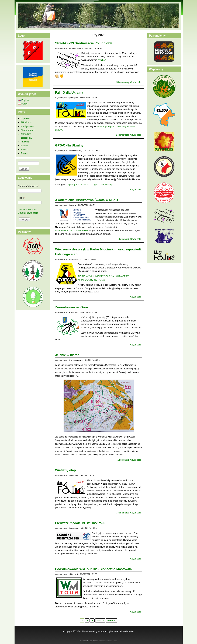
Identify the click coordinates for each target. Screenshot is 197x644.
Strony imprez (28, 130)
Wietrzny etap (65, 470)
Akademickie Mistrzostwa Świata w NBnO (87, 200)
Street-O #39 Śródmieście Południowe (84, 43)
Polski (23, 104)
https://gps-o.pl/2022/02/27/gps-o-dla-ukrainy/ (90, 185)
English (23, 100)
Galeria (24, 146)
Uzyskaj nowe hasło (28, 213)
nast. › (100, 620)
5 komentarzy (123, 82)
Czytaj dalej (136, 82)
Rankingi (25, 142)
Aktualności (26, 122)
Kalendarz (26, 134)
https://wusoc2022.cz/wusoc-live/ (72, 230)
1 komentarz (123, 239)
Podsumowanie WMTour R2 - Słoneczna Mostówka (94, 569)
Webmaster (128, 631)
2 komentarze (123, 135)
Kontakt (25, 149)
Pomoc (24, 153)
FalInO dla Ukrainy (69, 93)
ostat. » (112, 620)
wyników (102, 60)
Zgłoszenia (26, 138)
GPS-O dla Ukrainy (69, 145)
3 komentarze (123, 513)
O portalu (25, 118)
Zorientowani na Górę (72, 307)
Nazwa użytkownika (29, 186)
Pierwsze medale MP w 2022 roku (80, 523)
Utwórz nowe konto (28, 209)
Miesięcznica (27, 126)
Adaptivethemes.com (109, 641)
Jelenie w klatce (67, 355)
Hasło (22, 198)
